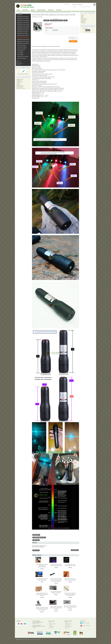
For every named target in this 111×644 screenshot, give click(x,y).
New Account (93, 7)
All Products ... (19, 65)
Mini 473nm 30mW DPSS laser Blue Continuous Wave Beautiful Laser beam (70, 607)
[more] (23, 68)
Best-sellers (20, 15)
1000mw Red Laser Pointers (23, 36)
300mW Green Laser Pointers (23, 24)
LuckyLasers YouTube (85, 626)
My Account (51, 10)
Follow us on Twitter (85, 623)
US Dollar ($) (66, 4)
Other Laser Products (22, 59)
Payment (83, 18)
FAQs (82, 16)
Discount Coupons (20, 87)
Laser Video (83, 23)
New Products (25, 10)
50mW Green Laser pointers (23, 18)
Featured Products (42, 10)
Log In (78, 7)
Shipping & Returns (20, 79)
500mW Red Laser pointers (23, 34)
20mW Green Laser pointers (23, 17)
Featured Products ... (20, 63)
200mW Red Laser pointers (23, 32)
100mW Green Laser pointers (23, 20)
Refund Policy (83, 20)
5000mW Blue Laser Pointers (23, 43)
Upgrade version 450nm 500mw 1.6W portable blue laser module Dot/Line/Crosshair (42, 609)
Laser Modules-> (21, 51)
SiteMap (39, 639)
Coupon (82, 15)
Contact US (59, 10)
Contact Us (18, 83)
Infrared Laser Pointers (22, 47)
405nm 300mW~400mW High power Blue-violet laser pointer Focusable (56, 608)
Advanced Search (88, 32)
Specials (33, 10)
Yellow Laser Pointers (22, 45)
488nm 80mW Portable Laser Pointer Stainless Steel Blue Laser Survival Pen (70, 594)
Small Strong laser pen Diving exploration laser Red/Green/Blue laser (42, 566)
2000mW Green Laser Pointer (23, 28)
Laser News (83, 21)
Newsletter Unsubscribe (21, 88)
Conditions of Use (20, 82)
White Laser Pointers (22, 49)
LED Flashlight (20, 55)
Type (46, 30)
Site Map (18, 84)
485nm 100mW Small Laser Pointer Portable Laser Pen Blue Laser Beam (42, 594)
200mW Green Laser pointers (23, 22)
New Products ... (19, 62)
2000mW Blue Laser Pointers (23, 39)
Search (83, 26)
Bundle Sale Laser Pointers (23, 57)
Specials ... (18, 61)
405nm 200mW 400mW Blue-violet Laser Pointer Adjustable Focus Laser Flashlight (56, 580)
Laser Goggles (20, 53)
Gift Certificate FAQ (20, 86)
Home (18, 10)
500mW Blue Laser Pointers (40, 13)
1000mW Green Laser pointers (23, 26)
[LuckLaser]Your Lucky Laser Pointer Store (29, 639)
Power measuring (84, 19)
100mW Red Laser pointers (23, 30)
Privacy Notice (19, 81)
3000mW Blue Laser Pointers (23, 41)
